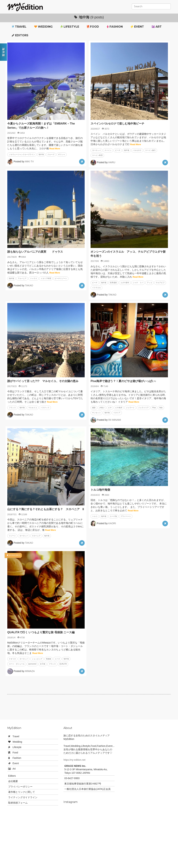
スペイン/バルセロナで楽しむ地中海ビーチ (117, 124)
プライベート (126, 516)
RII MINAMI (115, 420)
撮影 (94, 408)
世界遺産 (113, 283)
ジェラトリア (143, 408)
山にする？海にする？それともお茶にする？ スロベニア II (46, 509)
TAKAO (29, 285)
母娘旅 (48, 659)
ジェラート (130, 408)
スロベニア (36, 536)
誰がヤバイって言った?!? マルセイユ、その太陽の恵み (43, 381)
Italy (161, 408)
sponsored (32, 664)
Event (137, 27)
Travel (19, 27)
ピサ (110, 408)
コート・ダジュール (17, 664)
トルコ (95, 516)
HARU (112, 162)
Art (157, 27)
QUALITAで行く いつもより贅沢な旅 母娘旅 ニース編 (41, 632)
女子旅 (43, 664)
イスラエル (96, 288)
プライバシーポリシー (20, 787)
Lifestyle (70, 27)
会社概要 (13, 781)
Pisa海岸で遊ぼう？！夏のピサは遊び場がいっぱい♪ (123, 381)
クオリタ (12, 659)
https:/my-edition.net (74, 760)
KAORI (112, 523)
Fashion (115, 27)
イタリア (117, 413)
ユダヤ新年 (125, 283)
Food (93, 27)
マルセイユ (33, 408)
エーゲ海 (113, 516)
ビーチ (118, 150)
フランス (12, 408)
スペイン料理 (97, 155)
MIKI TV (29, 161)
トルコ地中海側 (100, 490)
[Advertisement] (89, 708)
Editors (20, 35)
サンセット (96, 413)
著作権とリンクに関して (22, 792)
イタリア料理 (46, 278)
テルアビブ (160, 283)
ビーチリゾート (61, 278)
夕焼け (102, 408)
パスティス (45, 408)
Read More (55, 149)
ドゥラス (34, 278)
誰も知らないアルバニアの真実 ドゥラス (35, 252)
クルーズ (51, 154)
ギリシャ (62, 154)
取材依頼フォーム (18, 803)
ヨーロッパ (96, 150)
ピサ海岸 (119, 408)
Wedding (43, 27)
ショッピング (37, 659)
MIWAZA (30, 671)
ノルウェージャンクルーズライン (22, 154)
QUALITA (63, 664)
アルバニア (22, 278)
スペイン (108, 150)
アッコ (149, 283)
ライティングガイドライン (23, 797)
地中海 (41, 154)
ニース (57, 659)
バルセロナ (137, 150)
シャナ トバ (138, 283)
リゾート (12, 536)
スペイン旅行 (150, 150)
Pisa (154, 408)
